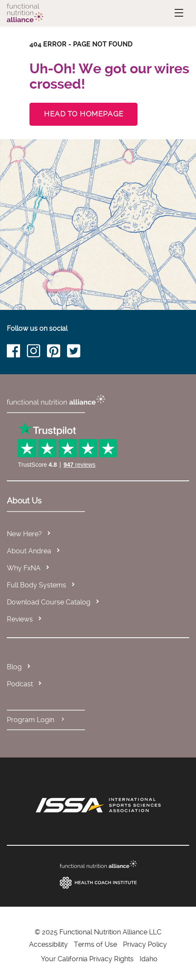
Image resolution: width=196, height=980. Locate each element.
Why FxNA (24, 568)
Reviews (20, 619)
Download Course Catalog (49, 602)
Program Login (37, 720)
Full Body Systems (37, 585)
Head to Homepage (83, 114)
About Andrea (29, 551)
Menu (170, 13)
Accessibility (48, 944)
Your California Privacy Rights (87, 959)
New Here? (24, 534)
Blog (14, 667)
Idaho (149, 959)
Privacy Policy (145, 944)
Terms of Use (95, 944)
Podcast (20, 684)
